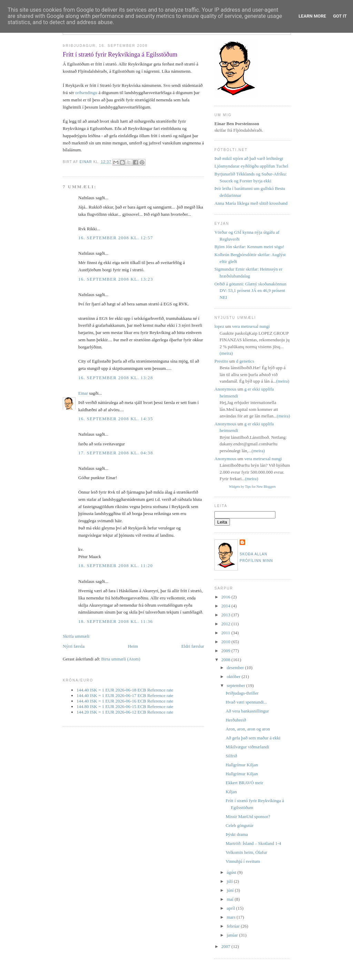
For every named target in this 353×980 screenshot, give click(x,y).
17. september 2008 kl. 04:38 (116, 453)
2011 (226, 633)
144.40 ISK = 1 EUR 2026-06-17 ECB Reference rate (125, 695)
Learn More (312, 16)
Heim (133, 646)
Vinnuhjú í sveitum (243, 861)
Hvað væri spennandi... (246, 702)
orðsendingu (86, 93)
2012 (226, 624)
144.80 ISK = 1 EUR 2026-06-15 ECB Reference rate (125, 706)
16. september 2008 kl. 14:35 (116, 419)
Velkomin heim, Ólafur (246, 852)
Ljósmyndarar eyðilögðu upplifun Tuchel (251, 166)
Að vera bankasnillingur (247, 711)
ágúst (232, 872)
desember (236, 668)
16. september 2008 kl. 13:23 (116, 279)
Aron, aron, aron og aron (248, 729)
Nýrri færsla (74, 646)
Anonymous (225, 389)
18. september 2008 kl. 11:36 (115, 621)
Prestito (221, 361)
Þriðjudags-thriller (242, 693)
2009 (226, 651)
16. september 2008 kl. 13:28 (116, 378)
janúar (233, 935)
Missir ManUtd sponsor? (248, 816)
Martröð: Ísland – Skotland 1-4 (253, 843)
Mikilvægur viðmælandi (247, 747)
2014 (226, 606)
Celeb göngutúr (239, 825)
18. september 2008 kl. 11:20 (115, 565)
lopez (219, 326)
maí (231, 899)
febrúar (234, 926)
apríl (231, 908)
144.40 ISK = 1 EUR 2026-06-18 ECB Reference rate (125, 690)
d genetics (245, 361)
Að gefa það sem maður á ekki (253, 738)
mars (232, 917)
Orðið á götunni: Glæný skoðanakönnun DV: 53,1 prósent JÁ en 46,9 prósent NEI (250, 291)
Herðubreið (236, 720)
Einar (83, 393)
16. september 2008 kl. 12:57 (116, 238)
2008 (226, 660)
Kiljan (231, 792)
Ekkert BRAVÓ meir (244, 783)
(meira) (226, 353)
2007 (226, 946)
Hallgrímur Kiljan (242, 765)
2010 (226, 642)
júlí (230, 881)
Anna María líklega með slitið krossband (251, 203)
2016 (226, 597)
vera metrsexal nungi (251, 326)
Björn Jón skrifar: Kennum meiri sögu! (249, 247)
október (234, 676)
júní (231, 890)
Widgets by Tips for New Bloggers (252, 487)
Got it (340, 16)
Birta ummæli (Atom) (121, 659)
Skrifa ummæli (76, 636)
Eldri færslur (193, 646)
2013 (226, 615)
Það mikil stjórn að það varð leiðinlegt (249, 158)
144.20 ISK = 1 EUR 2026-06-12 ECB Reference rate (125, 712)
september (237, 685)
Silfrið (231, 756)
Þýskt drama (237, 834)
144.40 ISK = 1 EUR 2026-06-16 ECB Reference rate (125, 701)
